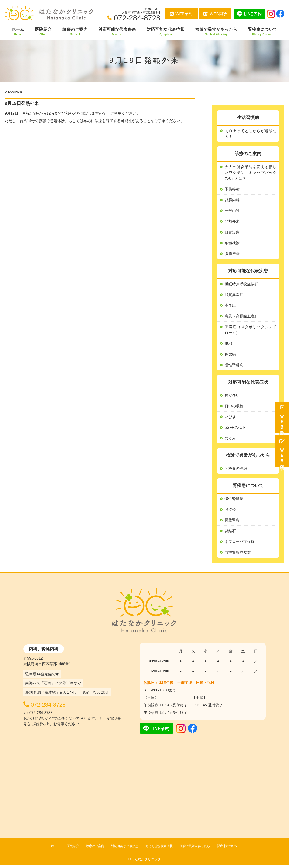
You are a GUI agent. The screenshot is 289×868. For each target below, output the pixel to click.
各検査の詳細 (236, 471)
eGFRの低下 (235, 430)
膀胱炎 (230, 512)
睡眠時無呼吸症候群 (241, 285)
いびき (230, 419)
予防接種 (232, 190)
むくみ (230, 441)
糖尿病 (230, 356)
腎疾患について (263, 32)
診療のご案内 (75, 32)
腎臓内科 (232, 201)
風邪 (228, 345)
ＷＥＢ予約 (282, 417)
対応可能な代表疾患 (117, 32)
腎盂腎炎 (232, 523)
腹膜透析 (232, 255)
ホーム (18, 32)
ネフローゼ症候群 (240, 545)
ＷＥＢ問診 (282, 451)
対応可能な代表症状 (166, 32)
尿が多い (232, 397)
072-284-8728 (55, 707)
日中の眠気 (234, 408)
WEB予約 (181, 14)
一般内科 (232, 212)
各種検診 (232, 244)
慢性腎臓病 (234, 502)
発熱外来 (232, 222)
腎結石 (230, 534)
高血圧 (230, 307)
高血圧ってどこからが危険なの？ (251, 134)
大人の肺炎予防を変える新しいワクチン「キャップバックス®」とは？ (251, 173)
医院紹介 (43, 32)
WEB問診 (215, 14)
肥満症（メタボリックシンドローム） (251, 332)
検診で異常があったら (216, 32)
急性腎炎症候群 (238, 556)
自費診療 (232, 233)
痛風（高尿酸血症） (241, 318)
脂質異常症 (234, 296)
